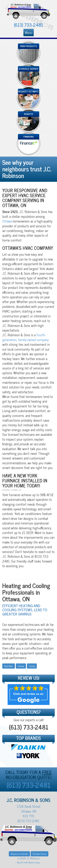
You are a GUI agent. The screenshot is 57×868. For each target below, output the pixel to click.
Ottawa (7, 221)
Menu (29, 33)
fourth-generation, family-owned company (26, 337)
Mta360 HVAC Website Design (28, 862)
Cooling (32, 666)
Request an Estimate (19, 854)
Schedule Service (40, 854)
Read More (9, 666)
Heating (21, 666)
